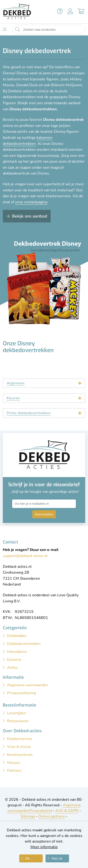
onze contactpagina (31, 202)
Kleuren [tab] (13, 398)
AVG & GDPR (67, 811)
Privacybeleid (41, 811)
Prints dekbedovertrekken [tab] (29, 413)
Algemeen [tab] (15, 383)
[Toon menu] (5, 29)
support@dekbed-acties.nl (25, 556)
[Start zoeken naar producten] (18, 30)
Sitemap (28, 816)
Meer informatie (44, 847)
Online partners (52, 816)
